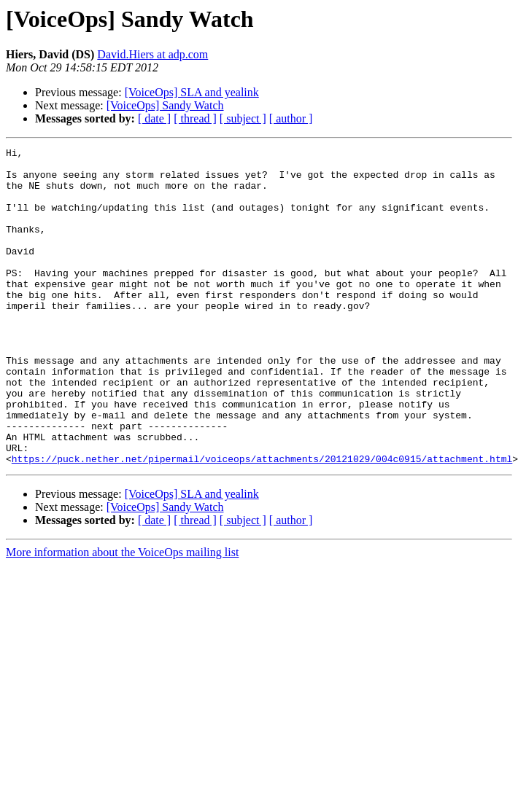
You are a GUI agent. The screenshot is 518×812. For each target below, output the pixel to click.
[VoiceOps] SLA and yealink (192, 92)
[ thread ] (195, 118)
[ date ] (154, 118)
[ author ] (291, 118)
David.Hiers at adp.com (152, 54)
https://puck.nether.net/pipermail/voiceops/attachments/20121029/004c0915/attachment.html (262, 522)
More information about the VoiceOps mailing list (122, 616)
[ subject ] (243, 118)
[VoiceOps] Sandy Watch (165, 105)
